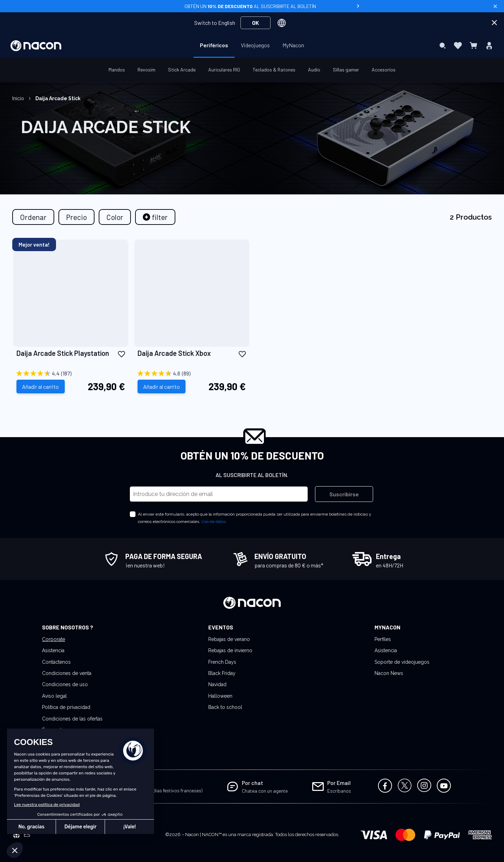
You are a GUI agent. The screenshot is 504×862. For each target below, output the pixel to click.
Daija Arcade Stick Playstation (63, 353)
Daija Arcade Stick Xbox (174, 353)
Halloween (220, 696)
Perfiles (383, 639)
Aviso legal (54, 696)
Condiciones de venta (67, 673)
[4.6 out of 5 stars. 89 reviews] (192, 373)
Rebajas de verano (229, 639)
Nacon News (389, 673)
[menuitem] (214, 45)
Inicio (19, 98)
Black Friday (222, 673)
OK (255, 23)
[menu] (252, 46)
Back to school (225, 707)
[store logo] (36, 46)
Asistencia (53, 650)
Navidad (217, 684)
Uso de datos (213, 522)
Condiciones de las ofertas (72, 719)
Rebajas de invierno (230, 650)
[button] (121, 354)
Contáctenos (56, 662)
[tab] (155, 217)
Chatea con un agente (265, 791)
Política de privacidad (66, 707)
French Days (222, 662)
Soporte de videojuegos (402, 662)
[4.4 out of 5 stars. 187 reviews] (71, 373)
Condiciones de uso (65, 684)
